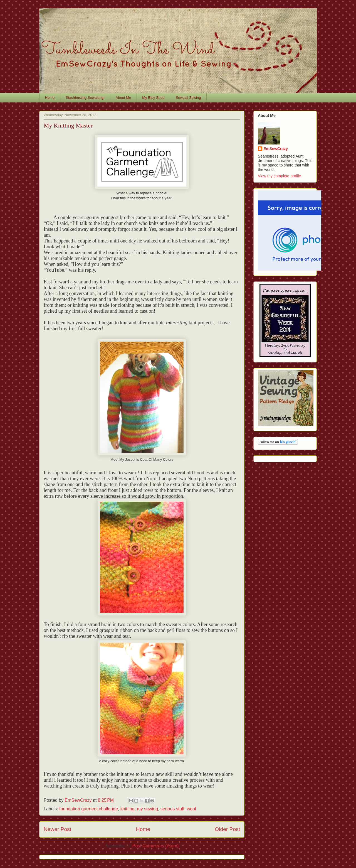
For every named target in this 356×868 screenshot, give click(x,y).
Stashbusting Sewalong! (85, 98)
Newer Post (57, 829)
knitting (128, 809)
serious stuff (172, 809)
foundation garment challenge (89, 809)
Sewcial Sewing (188, 98)
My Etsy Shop (153, 98)
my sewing (147, 809)
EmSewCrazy (276, 149)
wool (191, 809)
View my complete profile (279, 176)
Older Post (227, 829)
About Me (123, 98)
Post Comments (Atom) (155, 846)
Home (50, 98)
